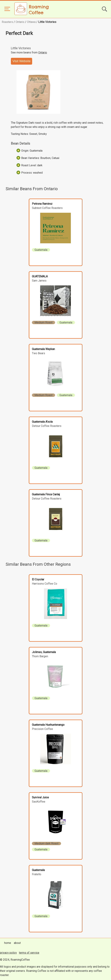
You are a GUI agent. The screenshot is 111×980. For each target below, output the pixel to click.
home (8, 943)
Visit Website (21, 61)
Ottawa (31, 22)
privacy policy (8, 953)
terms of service (29, 953)
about (17, 943)
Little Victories (47, 22)
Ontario (20, 22)
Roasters (7, 22)
